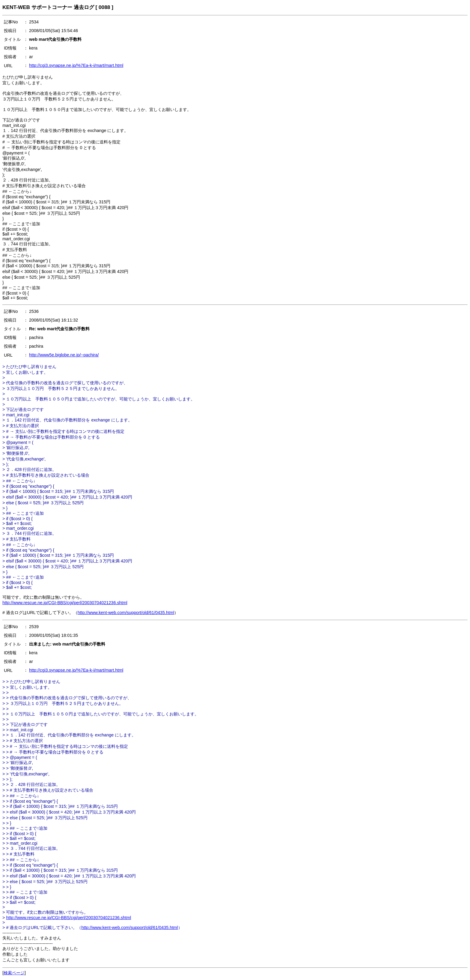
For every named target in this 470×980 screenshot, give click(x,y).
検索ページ (14, 973)
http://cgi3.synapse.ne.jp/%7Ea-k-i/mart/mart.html (76, 65)
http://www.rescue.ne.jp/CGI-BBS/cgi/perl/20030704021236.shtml (65, 603)
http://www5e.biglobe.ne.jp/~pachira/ (64, 355)
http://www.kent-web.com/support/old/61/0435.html (126, 613)
